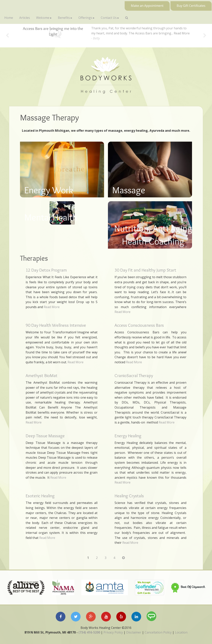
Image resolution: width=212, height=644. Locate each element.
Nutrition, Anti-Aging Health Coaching (153, 235)
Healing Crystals (129, 496)
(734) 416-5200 (89, 632)
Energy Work (49, 190)
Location (181, 632)
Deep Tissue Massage (45, 436)
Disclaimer (134, 632)
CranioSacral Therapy (134, 376)
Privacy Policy (113, 632)
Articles (25, 18)
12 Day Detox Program (46, 270)
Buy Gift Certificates (191, 6)
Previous (7, 36)
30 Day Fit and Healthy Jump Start (145, 270)
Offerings (85, 18)
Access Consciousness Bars (139, 325)
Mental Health (51, 217)
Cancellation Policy (158, 632)
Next (205, 36)
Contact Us (109, 18)
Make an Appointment (147, 6)
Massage (129, 190)
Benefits (64, 18)
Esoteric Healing (40, 496)
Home (9, 18)
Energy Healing (128, 436)
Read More (182, 33)
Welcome (43, 18)
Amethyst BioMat (42, 376)
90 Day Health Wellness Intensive (56, 325)
